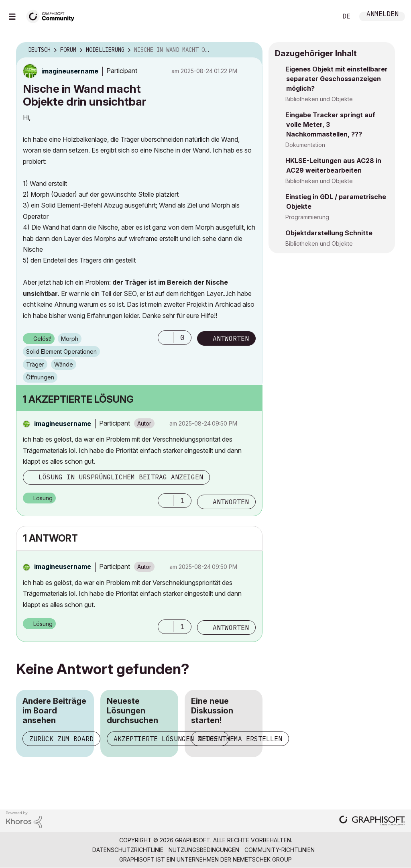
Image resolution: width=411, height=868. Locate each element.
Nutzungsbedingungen (204, 850)
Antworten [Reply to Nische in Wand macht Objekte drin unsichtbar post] (231, 338)
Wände (64, 364)
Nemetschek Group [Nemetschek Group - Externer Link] (262, 859)
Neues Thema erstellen (240, 739)
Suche (322, 16)
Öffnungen (40, 377)
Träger (35, 364)
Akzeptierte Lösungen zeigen (168, 739)
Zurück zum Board (61, 739)
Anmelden (383, 15)
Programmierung (307, 217)
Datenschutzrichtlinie (128, 850)
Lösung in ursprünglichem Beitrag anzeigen (121, 477)
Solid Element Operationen (61, 351)
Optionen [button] (251, 50)
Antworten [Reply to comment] (231, 502)
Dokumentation (305, 145)
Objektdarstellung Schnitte (329, 233)
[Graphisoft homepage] (372, 821)
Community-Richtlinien (280, 850)
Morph (70, 339)
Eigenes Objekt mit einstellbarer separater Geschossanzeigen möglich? (337, 79)
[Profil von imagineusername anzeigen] (70, 71)
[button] (166, 338)
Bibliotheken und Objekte (319, 99)
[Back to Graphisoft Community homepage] (53, 15)
